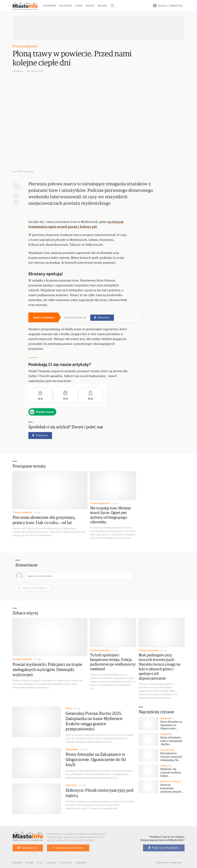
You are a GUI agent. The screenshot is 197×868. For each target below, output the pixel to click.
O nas (40, 863)
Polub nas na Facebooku (163, 848)
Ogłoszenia (66, 6)
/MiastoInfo (101, 318)
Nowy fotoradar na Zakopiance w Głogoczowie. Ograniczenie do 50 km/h (96, 760)
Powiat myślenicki (25, 46)
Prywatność (66, 863)
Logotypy (51, 863)
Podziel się (39, 435)
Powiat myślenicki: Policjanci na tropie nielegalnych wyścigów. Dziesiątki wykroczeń (47, 670)
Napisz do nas (27, 848)
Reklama (102, 6)
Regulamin (81, 863)
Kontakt (90, 6)
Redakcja (18, 71)
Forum (79, 6)
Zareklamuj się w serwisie (67, 848)
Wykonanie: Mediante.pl (168, 863)
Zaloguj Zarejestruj (168, 6)
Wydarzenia (49, 6)
